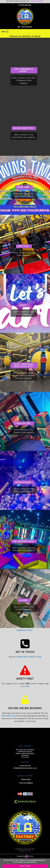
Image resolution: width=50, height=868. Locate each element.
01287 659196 (25, 5)
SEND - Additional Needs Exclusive (24, 365)
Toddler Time (24, 423)
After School (24, 482)
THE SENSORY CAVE (24, 541)
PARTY (24, 305)
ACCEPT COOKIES (25, 866)
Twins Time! (24, 187)
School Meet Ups (24, 128)
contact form (22, 657)
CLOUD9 (24, 600)
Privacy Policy (26, 779)
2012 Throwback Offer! (24, 70)
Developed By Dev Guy (25, 856)
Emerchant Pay (9, 716)
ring (39, 657)
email (31, 657)
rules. (27, 686)
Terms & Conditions (26, 783)
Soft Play (24, 246)
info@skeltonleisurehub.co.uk (25, 768)
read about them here (37, 860)
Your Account (25, 27)
